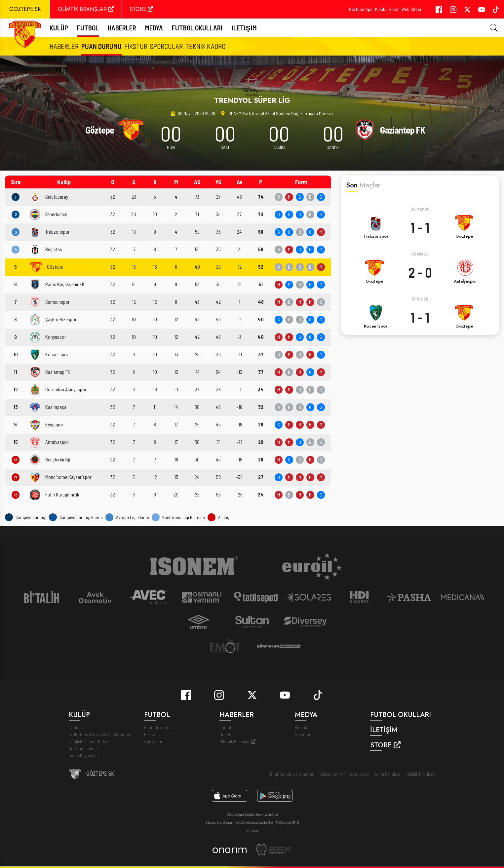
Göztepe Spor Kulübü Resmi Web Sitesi (385, 9)
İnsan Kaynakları (84, 755)
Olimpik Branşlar (237, 741)
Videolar (302, 727)
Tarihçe (76, 727)
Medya (154, 28)
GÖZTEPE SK (25, 9)
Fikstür (136, 46)
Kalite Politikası (388, 774)
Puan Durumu (101, 46)
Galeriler (303, 734)
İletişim (244, 28)
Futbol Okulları (197, 28)
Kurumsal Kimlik (84, 748)
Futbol (225, 727)
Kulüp (59, 28)
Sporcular (166, 46)
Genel (225, 734)
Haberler (122, 28)
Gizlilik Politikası (421, 774)
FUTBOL (88, 28)
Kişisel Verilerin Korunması (344, 774)
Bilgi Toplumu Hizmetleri (292, 774)
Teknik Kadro (205, 46)
